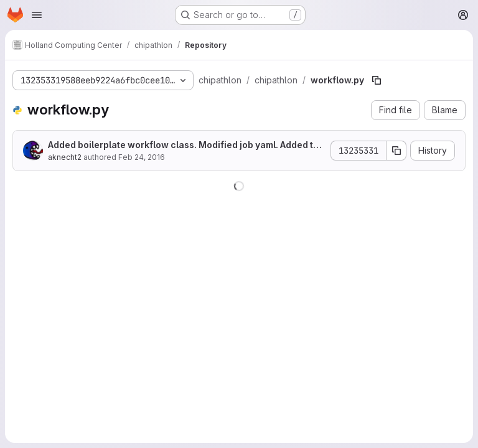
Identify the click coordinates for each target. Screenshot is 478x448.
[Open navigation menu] (37, 15)
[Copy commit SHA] (396, 151)
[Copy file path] (377, 80)
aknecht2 (65, 157)
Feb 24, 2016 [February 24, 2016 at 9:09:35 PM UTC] (142, 157)
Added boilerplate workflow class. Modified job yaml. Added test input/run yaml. (186, 145)
